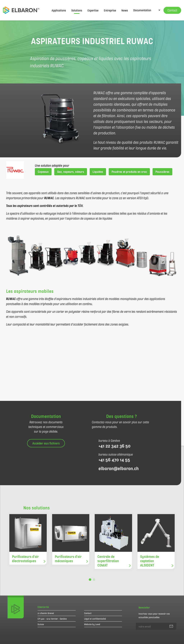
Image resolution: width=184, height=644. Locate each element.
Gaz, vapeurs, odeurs (71, 172)
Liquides (98, 172)
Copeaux (43, 172)
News (125, 10)
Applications (59, 10)
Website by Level (92, 624)
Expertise (93, 10)
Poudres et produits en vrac (129, 172)
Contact (88, 613)
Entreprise (110, 10)
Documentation (142, 10)
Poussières (162, 172)
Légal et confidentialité (95, 619)
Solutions (77, 10)
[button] (90, 580)
